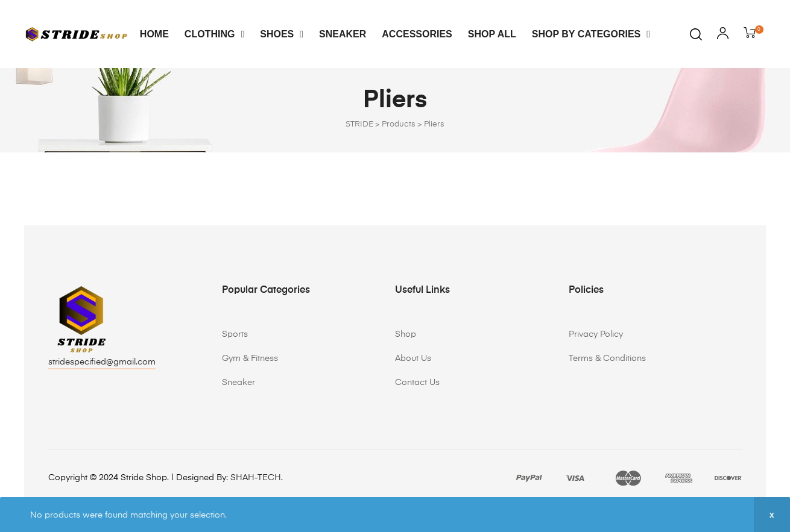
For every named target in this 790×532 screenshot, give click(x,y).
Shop (406, 334)
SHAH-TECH (256, 478)
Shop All (492, 34)
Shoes (282, 34)
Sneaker (343, 34)
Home (154, 34)
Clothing (214, 34)
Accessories (417, 34)
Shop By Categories (591, 34)
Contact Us (417, 383)
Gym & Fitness (250, 358)
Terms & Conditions (607, 358)
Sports (235, 334)
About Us (413, 358)
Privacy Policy (596, 334)
